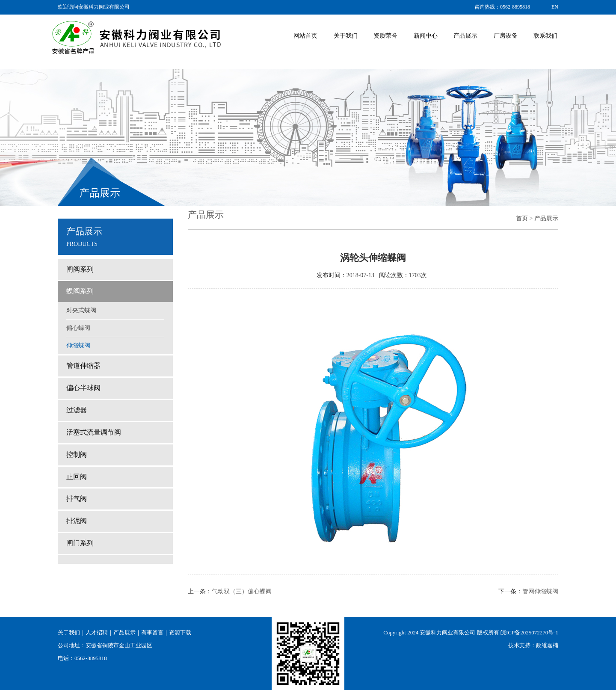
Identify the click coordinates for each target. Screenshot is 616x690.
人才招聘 (97, 632)
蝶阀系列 (80, 291)
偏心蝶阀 (78, 328)
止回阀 (77, 477)
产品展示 (124, 632)
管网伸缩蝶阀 (540, 591)
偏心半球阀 (83, 388)
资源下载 (180, 632)
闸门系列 (80, 543)
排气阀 (77, 499)
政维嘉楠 (547, 645)
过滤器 (77, 410)
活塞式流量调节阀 (94, 432)
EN (555, 7)
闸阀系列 (80, 269)
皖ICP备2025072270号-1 (529, 632)
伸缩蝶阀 (78, 345)
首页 (522, 218)
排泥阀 (77, 521)
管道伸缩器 (83, 366)
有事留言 (152, 632)
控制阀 (77, 455)
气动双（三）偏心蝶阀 (242, 591)
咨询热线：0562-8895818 (502, 7)
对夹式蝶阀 (81, 310)
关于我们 (69, 632)
